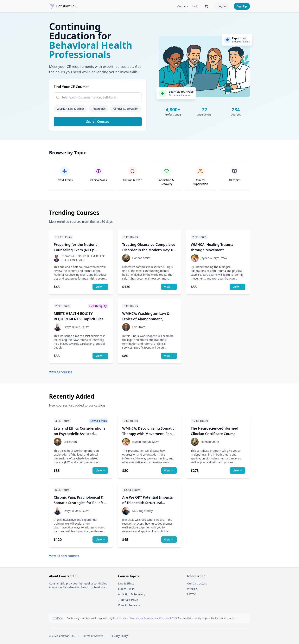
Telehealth (99, 109)
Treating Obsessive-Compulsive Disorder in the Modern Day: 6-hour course (149, 250)
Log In (222, 6)
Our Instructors (197, 583)
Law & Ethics (126, 583)
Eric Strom (139, 327)
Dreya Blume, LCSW (76, 327)
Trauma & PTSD (128, 600)
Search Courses (98, 122)
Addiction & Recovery (132, 594)
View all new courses (64, 556)
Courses (183, 6)
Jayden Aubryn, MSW (214, 258)
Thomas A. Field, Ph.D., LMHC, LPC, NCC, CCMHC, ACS (84, 258)
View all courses (61, 372)
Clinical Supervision (126, 109)
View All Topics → (129, 605)
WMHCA (192, 589)
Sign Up (242, 6)
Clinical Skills (126, 589)
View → (100, 287)
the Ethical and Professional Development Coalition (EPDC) (145, 618)
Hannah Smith (141, 258)
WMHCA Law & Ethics (71, 109)
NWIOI (191, 594)
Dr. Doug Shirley (142, 511)
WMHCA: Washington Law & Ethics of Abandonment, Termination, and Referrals (146, 319)
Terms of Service (93, 636)
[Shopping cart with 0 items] (207, 6)
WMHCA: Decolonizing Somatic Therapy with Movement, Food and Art (148, 434)
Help (195, 6)
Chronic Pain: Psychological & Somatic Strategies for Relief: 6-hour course (80, 503)
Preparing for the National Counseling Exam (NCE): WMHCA (76, 250)
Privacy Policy (119, 636)
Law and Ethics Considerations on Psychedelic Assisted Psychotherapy (80, 434)
